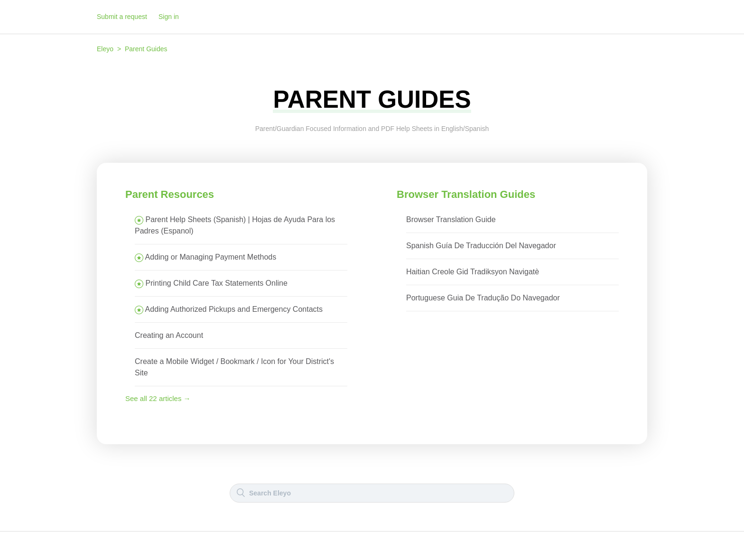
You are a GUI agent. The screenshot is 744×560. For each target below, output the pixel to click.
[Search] (372, 493)
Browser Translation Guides (466, 194)
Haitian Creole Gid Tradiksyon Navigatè (473, 272)
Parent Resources (170, 194)
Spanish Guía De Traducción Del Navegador (481, 246)
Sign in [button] (169, 17)
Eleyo (105, 49)
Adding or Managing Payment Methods (211, 257)
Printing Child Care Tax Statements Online (216, 283)
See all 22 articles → (158, 398)
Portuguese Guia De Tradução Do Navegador (483, 298)
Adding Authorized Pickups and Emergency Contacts (234, 309)
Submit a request (122, 17)
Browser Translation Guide (451, 219)
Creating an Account (169, 335)
